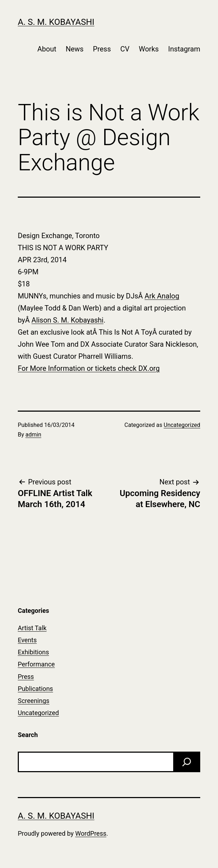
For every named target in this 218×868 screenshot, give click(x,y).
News (75, 49)
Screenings (34, 701)
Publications (35, 689)
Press (102, 49)
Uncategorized (182, 425)
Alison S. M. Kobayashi (68, 320)
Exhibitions (33, 652)
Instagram (184, 49)
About (47, 49)
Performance (36, 664)
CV (125, 49)
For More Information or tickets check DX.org (89, 368)
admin (33, 435)
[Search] (187, 762)
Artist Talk (32, 628)
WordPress (91, 833)
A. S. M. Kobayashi (56, 22)
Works (149, 49)
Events (27, 640)
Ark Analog (162, 296)
